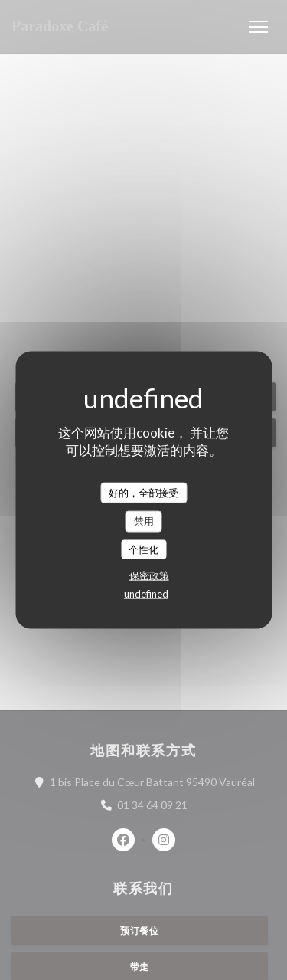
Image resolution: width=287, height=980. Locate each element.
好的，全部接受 (143, 492)
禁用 (144, 521)
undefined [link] (146, 594)
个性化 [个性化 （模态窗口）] (143, 549)
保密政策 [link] (149, 575)
